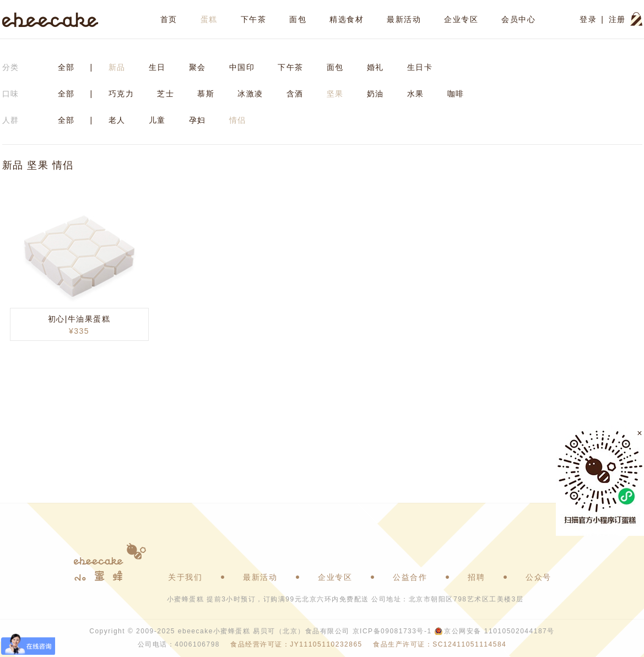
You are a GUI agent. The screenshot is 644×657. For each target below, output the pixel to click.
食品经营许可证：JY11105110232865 (296, 644)
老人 (117, 120)
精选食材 (347, 19)
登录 (588, 19)
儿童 (157, 120)
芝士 (166, 94)
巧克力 (121, 94)
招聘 (476, 577)
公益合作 (410, 577)
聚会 (197, 67)
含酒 (295, 94)
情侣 (238, 120)
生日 (157, 67)
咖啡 (456, 94)
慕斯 (206, 94)
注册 (617, 19)
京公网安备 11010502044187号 (499, 631)
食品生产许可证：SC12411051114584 (440, 644)
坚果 (335, 94)
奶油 (375, 94)
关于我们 (185, 577)
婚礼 (375, 67)
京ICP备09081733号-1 (392, 631)
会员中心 (518, 19)
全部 (66, 67)
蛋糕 (209, 19)
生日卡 (420, 67)
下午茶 (254, 19)
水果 (416, 94)
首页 (169, 19)
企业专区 (461, 19)
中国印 (242, 67)
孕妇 (197, 120)
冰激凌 (250, 94)
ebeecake (50, 19)
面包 (298, 19)
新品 (117, 67)
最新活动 (404, 19)
